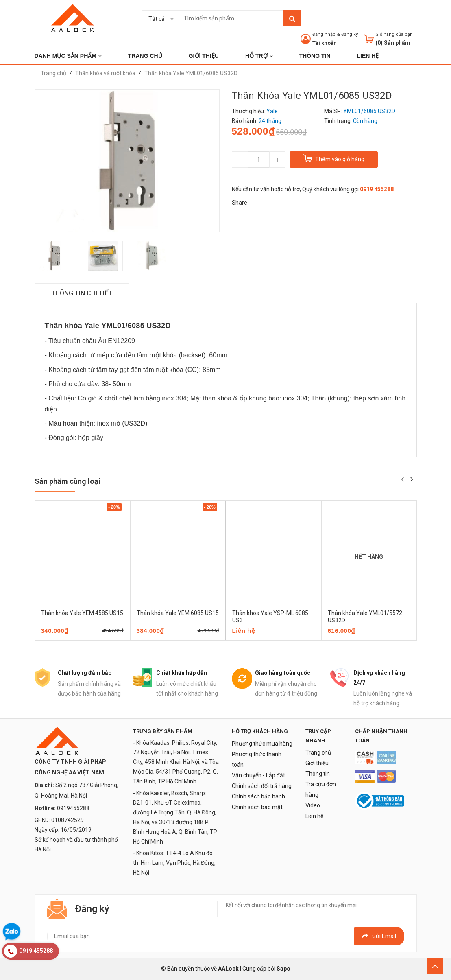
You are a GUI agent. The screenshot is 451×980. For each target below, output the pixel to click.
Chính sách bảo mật (257, 807)
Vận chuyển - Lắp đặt (258, 775)
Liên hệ (314, 816)
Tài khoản (325, 43)
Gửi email (379, 936)
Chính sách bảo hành (258, 796)
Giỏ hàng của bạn (394, 34)
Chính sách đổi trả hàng (262, 786)
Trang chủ (318, 752)
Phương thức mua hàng (262, 744)
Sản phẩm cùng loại (68, 481)
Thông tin (318, 774)
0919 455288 (377, 189)
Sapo (283, 969)
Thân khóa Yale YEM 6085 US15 (178, 613)
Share (240, 203)
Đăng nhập (324, 34)
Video (313, 805)
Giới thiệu (317, 763)
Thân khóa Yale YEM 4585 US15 (82, 613)
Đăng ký (350, 34)
